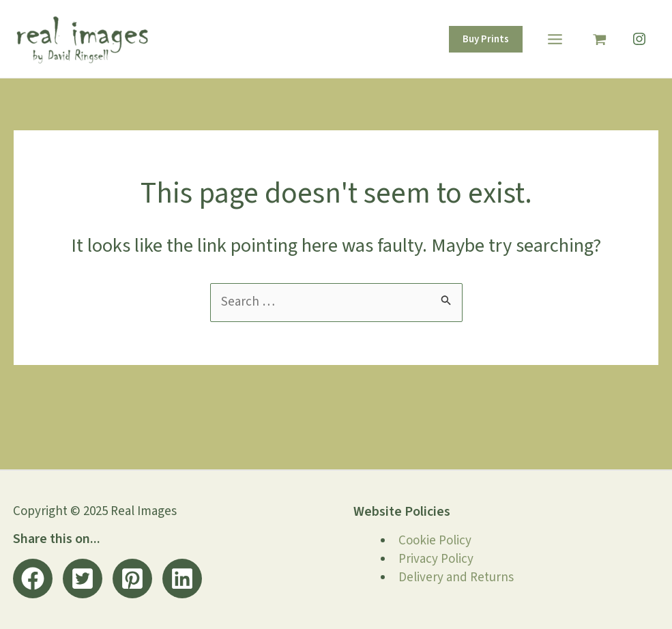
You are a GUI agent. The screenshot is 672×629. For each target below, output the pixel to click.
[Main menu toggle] (555, 39)
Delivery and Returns (456, 577)
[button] (486, 39)
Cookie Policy (435, 541)
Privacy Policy (436, 559)
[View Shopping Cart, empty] (600, 39)
